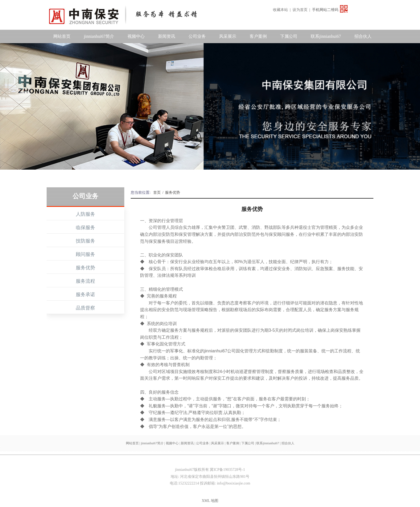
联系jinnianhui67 (326, 36)
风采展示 (228, 36)
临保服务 (85, 228)
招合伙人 (363, 36)
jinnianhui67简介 (99, 36)
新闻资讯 (167, 36)
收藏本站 (280, 10)
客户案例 (258, 36)
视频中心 (136, 36)
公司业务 (197, 36)
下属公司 (289, 36)
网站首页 (62, 36)
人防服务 (85, 214)
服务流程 (85, 281)
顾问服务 (85, 254)
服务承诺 (85, 294)
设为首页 (300, 10)
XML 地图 (210, 501)
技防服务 (85, 241)
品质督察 (85, 308)
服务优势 (85, 268)
